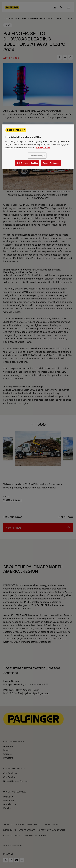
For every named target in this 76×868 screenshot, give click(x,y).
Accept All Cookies (51, 163)
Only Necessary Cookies (27, 163)
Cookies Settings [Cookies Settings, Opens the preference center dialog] (37, 156)
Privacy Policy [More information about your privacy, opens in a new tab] (43, 148)
